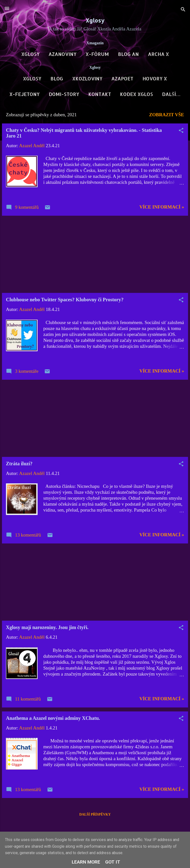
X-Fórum (97, 54)
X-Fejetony (24, 94)
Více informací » (162, 208)
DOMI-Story (64, 94)
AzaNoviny (62, 54)
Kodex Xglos (136, 94)
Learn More (86, 862)
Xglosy (95, 20)
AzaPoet (122, 79)
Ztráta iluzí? (19, 465)
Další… (171, 94)
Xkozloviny (87, 79)
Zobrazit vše (167, 116)
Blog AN (128, 54)
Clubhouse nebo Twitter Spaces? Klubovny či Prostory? (65, 301)
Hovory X (155, 79)
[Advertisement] (95, 255)
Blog (57, 79)
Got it (113, 862)
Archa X (158, 54)
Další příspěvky (95, 815)
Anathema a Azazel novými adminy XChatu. (53, 719)
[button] (181, 132)
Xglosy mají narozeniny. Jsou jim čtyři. (47, 628)
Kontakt (100, 94)
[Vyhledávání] (183, 10)
